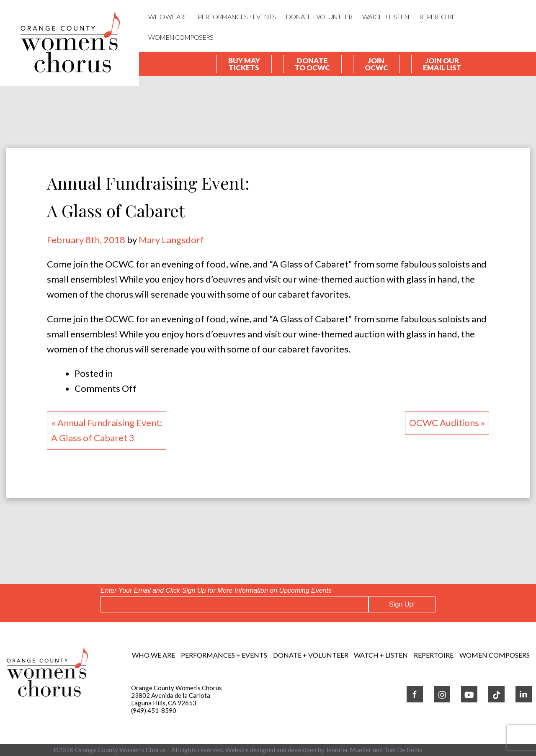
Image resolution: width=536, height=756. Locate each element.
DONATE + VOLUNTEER (319, 17)
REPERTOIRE (437, 17)
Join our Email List (442, 64)
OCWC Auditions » (447, 423)
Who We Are (168, 17)
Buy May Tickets (244, 64)
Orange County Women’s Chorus (120, 750)
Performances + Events (237, 17)
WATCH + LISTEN (386, 17)
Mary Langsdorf (171, 240)
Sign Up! (402, 604)
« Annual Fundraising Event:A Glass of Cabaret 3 (107, 430)
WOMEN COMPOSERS (181, 37)
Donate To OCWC (312, 64)
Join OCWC (376, 64)
